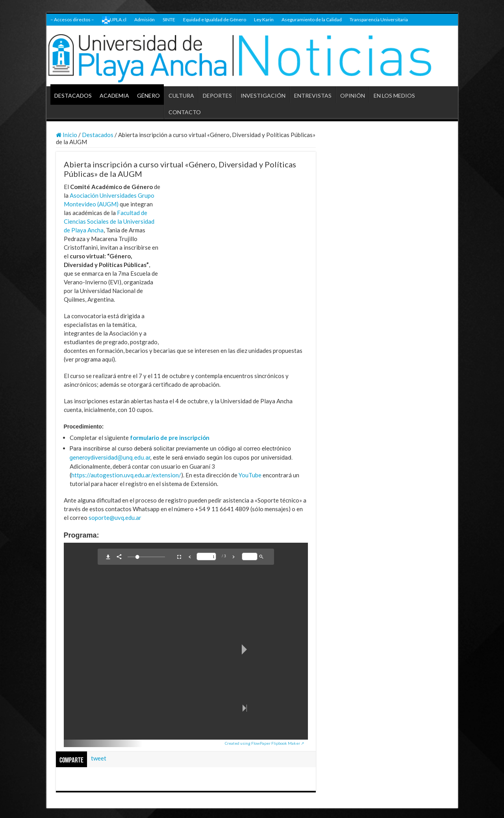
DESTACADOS (73, 96)
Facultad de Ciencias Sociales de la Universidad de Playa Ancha (109, 221)
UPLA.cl (114, 20)
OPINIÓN (353, 96)
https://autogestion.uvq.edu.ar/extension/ (126, 475)
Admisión (145, 19)
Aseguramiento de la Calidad (312, 19)
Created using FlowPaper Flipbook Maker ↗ (264, 743)
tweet (99, 758)
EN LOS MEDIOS (394, 96)
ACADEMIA (114, 96)
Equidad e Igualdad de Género (215, 19)
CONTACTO (185, 112)
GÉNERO (148, 96)
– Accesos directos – (72, 19)
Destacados (98, 135)
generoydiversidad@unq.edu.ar (110, 458)
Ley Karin (264, 19)
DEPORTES (217, 96)
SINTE (169, 19)
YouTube (250, 475)
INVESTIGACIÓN (263, 96)
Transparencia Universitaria (379, 19)
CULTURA (181, 96)
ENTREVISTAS (313, 96)
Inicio (67, 135)
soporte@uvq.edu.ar (115, 518)
